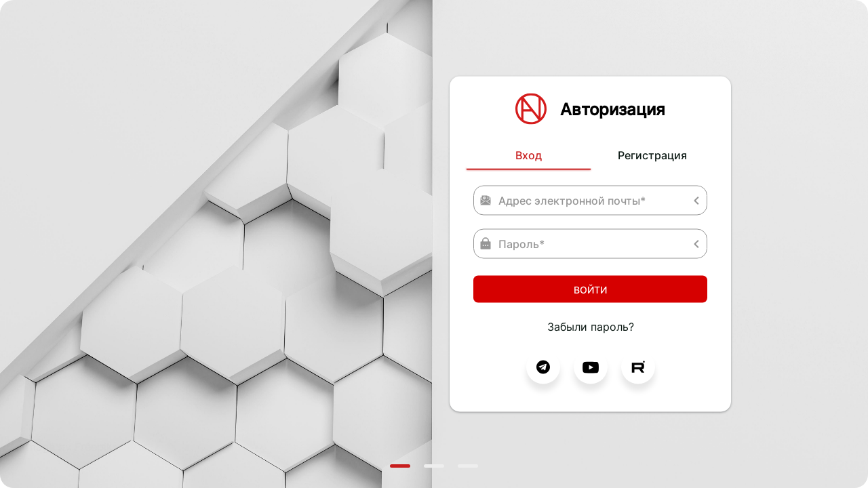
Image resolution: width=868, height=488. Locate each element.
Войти (590, 289)
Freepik (94, 447)
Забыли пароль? (591, 327)
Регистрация (652, 155)
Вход (529, 155)
